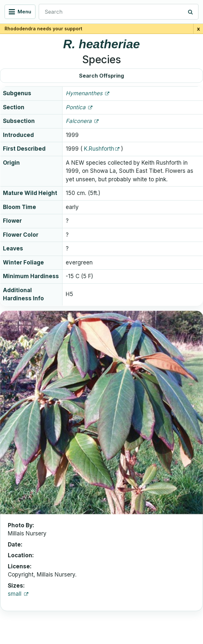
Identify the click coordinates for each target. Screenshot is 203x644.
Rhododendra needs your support (43, 29)
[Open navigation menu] (20, 12)
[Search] (191, 12)
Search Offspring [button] (101, 76)
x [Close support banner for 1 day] (198, 29)
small (15, 594)
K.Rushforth (99, 149)
